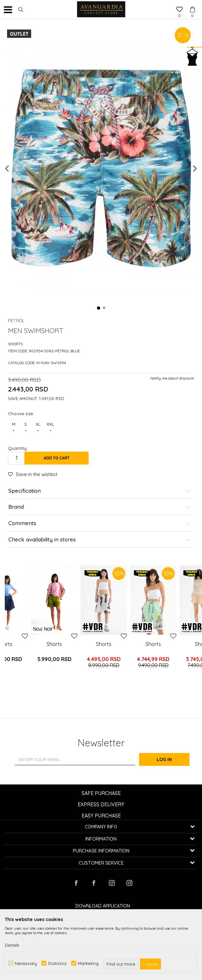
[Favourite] (180, 10)
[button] (21, 10)
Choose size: (21, 413)
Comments (100, 523)
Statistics (57, 963)
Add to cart (57, 458)
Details (12, 945)
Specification (100, 491)
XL (38, 428)
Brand (100, 507)
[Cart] (192, 4)
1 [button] (99, 308)
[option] (101, 168)
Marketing (88, 963)
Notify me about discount (172, 378)
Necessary (26, 963)
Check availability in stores (100, 540)
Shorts (15, 344)
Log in (172, 759)
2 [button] (104, 308)
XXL (50, 428)
